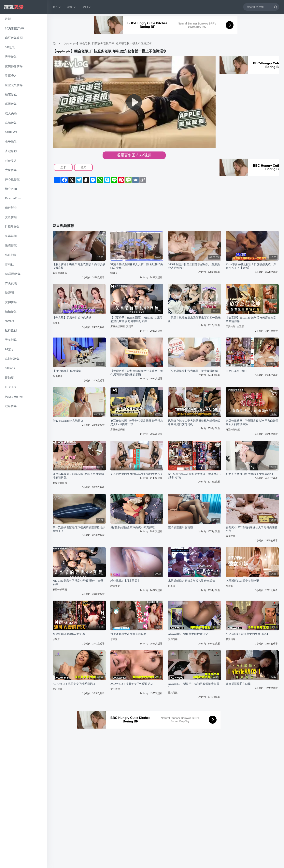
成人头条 (11, 113)
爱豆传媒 (11, 217)
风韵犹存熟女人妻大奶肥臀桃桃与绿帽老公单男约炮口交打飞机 (194, 423)
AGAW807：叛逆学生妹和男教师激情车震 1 (194, 686)
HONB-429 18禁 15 (237, 371)
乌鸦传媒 (11, 123)
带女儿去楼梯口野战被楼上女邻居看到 (249, 474)
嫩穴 (83, 167)
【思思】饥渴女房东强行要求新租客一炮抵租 (194, 319)
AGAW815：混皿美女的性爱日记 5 (189, 634)
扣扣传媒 (11, 312)
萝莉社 (9, 264)
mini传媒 (11, 160)
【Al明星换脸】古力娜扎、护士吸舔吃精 (193, 371)
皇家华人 (11, 76)
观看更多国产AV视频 (134, 155)
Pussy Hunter (14, 396)
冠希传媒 (11, 406)
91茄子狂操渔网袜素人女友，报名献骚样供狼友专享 (137, 266)
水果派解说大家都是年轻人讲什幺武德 (192, 581)
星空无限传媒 (14, 85)
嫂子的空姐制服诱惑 (180, 527)
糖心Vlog (11, 189)
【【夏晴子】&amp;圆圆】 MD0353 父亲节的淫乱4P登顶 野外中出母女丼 (136, 319)
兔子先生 (11, 142)
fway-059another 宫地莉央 (68, 421)
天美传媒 (11, 57)
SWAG (9, 321)
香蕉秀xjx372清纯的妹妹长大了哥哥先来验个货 (252, 529)
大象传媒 (11, 170)
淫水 (63, 167)
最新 (8, 19)
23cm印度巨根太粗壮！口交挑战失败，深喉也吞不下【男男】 (251, 266)
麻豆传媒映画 (14, 38)
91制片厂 (11, 47)
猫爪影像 (11, 255)
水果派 (172, 586)
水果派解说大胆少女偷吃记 (242, 581)
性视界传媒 (12, 227)
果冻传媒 (11, 245)
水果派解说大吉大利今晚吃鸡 (128, 634)
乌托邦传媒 (12, 359)
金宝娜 (240, 326)
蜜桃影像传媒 (14, 66)
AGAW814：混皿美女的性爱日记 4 (247, 634)
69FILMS (11, 132)
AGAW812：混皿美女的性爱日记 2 (132, 684)
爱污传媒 (173, 639)
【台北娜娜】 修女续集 (67, 371)
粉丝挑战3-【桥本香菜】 (125, 581)
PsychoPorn (13, 198)
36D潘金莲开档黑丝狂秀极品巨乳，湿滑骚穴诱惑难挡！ (194, 266)
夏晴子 (130, 326)
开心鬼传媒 (12, 179)
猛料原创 (11, 330)
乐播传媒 (11, 104)
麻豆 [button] (57, 7)
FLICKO (10, 387)
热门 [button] (87, 7)
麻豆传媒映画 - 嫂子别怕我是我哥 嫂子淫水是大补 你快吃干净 (137, 423)
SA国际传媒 (13, 274)
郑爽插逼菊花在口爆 (238, 684)
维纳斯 (9, 378)
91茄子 (10, 349)
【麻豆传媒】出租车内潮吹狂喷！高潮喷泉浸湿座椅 (79, 266)
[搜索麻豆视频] (261, 7)
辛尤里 (56, 323)
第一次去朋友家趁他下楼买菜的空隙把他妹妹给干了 (79, 529)
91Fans (10, 368)
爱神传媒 (11, 302)
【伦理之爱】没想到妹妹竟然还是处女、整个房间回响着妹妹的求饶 (137, 373)
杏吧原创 (11, 151)
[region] (24, 441)
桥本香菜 (115, 586)
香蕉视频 (11, 283)
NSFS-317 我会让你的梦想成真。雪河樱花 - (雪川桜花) (194, 476)
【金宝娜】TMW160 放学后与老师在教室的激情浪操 (251, 319)
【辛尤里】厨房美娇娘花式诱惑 (72, 318)
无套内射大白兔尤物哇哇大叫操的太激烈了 (137, 474)
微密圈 (9, 293)
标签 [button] (72, 7)
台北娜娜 (57, 376)
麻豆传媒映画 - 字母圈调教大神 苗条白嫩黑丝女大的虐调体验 (252, 423)
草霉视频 (11, 236)
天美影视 (11, 340)
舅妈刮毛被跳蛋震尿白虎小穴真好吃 (133, 527)
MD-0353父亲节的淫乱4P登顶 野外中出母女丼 (78, 583)
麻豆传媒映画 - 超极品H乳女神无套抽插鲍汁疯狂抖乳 (78, 476)
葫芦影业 (11, 208)
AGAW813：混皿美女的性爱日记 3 (74, 684)
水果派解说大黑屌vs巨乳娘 (69, 634)
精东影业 (11, 94)
